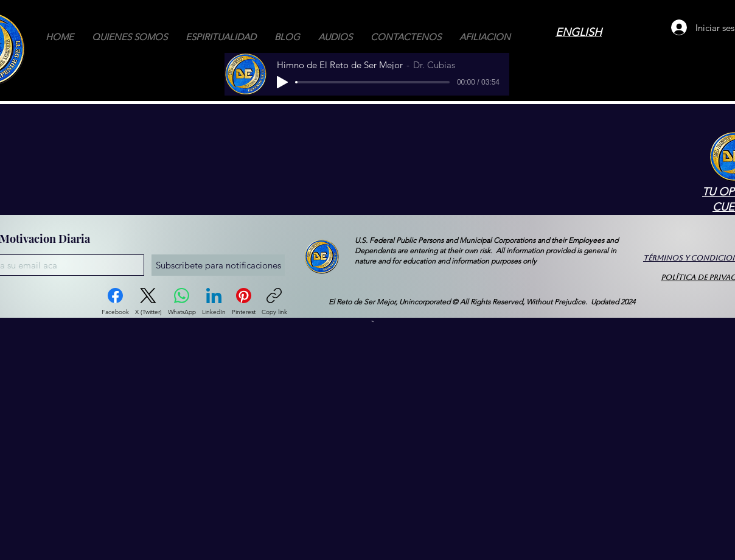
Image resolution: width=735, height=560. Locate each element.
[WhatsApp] (182, 302)
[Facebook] (115, 302)
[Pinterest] (244, 302)
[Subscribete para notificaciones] (218, 265)
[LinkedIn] (214, 302)
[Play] (282, 82)
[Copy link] (274, 302)
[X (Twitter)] (148, 302)
